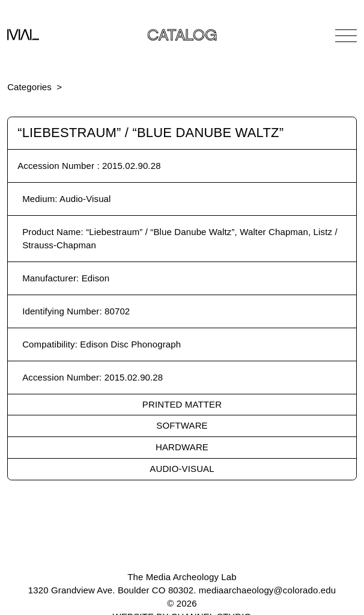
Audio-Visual (182, 469)
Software (182, 425)
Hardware (182, 447)
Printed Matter (182, 404)
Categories (29, 87)
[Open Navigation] (346, 35)
